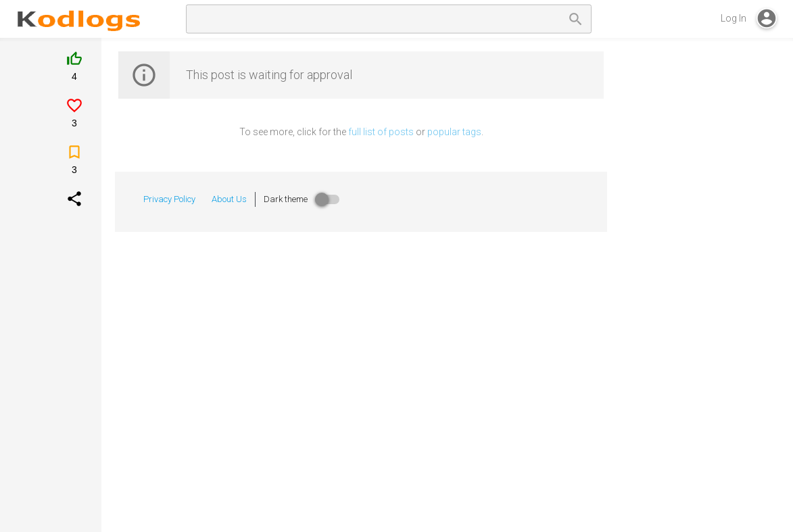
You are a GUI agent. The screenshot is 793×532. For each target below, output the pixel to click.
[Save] (74, 166)
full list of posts (381, 132)
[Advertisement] (705, 273)
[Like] (74, 73)
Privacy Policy (169, 199)
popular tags (454, 132)
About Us (229, 199)
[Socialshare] (74, 205)
